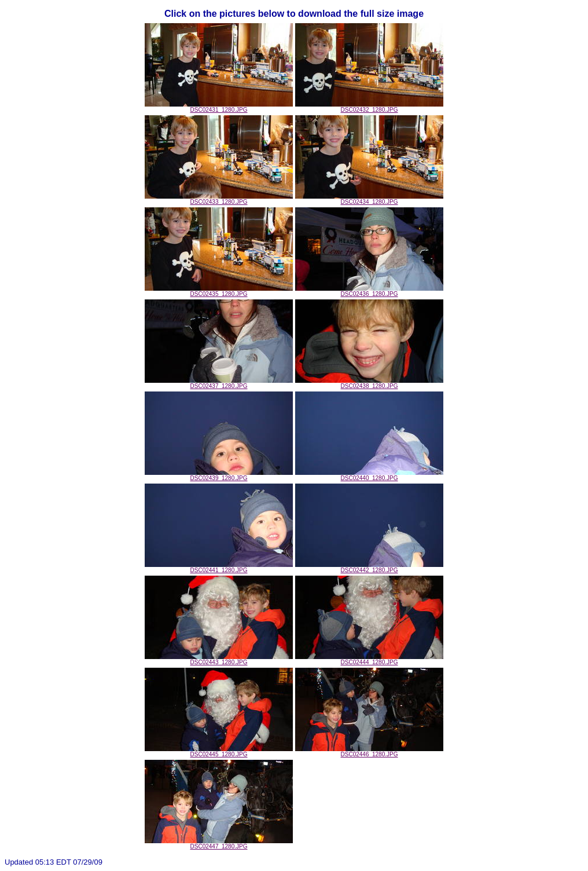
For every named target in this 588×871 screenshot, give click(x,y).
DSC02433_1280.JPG (219, 199)
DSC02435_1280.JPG (219, 291)
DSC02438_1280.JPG (369, 383)
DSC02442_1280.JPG (369, 568)
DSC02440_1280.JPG (369, 475)
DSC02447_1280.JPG (219, 844)
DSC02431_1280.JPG (219, 107)
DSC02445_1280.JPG (219, 752)
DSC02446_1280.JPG (369, 752)
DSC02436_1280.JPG (369, 291)
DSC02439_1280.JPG (219, 475)
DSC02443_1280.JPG (219, 660)
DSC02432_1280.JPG (369, 107)
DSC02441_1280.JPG (219, 568)
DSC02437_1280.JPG (219, 383)
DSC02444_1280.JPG (369, 660)
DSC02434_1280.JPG (369, 199)
